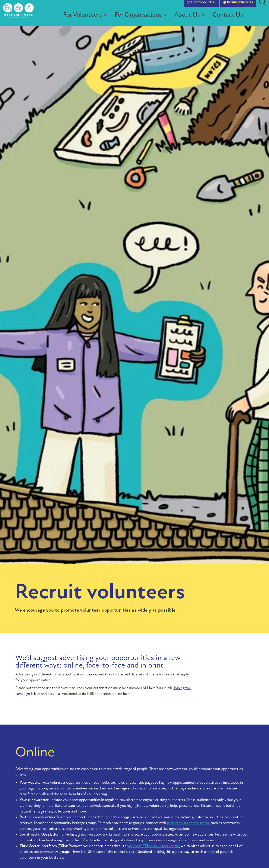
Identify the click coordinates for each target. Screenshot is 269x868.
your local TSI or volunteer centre (153, 846)
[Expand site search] (263, 6)
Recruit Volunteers (238, 6)
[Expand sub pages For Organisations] (171, 19)
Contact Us (232, 19)
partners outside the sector (188, 823)
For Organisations (142, 19)
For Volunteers (87, 19)
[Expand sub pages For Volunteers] (111, 19)
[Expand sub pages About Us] (209, 19)
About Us (191, 19)
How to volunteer (202, 6)
